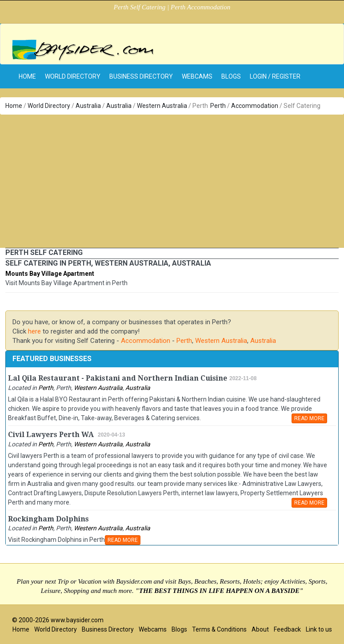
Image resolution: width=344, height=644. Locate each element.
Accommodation (255, 106)
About (260, 629)
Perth (218, 106)
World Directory (73, 76)
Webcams (197, 76)
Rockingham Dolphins (48, 519)
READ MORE (309, 418)
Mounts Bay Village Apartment (50, 274)
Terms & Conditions (219, 629)
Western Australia (162, 106)
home (27, 76)
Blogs (231, 76)
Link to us (319, 629)
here (34, 331)
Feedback (287, 629)
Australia (88, 106)
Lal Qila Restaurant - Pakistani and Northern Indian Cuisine (118, 378)
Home (14, 106)
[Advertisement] (172, 181)
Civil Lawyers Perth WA (52, 435)
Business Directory (141, 76)
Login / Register (275, 76)
